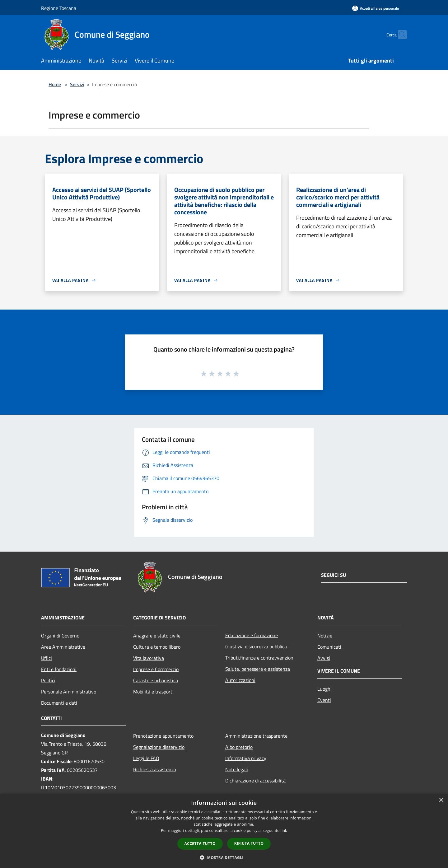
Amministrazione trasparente (256, 736)
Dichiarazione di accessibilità (255, 781)
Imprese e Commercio (156, 669)
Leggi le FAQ (146, 758)
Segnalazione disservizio (159, 747)
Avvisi (324, 658)
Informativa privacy (246, 758)
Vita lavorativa (149, 658)
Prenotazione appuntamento (163, 736)
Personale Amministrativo (69, 692)
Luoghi (324, 689)
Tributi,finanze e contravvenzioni (260, 658)
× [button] (441, 800)
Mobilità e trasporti (153, 692)
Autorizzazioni (240, 680)
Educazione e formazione (252, 635)
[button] (224, 857)
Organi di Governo (60, 636)
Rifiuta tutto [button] (249, 843)
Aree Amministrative (63, 647)
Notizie (325, 636)
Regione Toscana (59, 8)
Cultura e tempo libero (157, 647)
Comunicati (329, 647)
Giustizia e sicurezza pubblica (256, 646)
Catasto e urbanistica (156, 680)
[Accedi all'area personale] (376, 8)
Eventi (324, 700)
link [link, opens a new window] (284, 831)
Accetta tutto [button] (200, 844)
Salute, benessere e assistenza (258, 669)
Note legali (237, 769)
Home (55, 84)
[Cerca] (399, 35)
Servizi (77, 84)
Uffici (47, 658)
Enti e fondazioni (59, 669)
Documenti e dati (59, 703)
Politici (48, 680)
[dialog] (224, 831)
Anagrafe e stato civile (157, 636)
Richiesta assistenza (155, 769)
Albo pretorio (239, 747)
